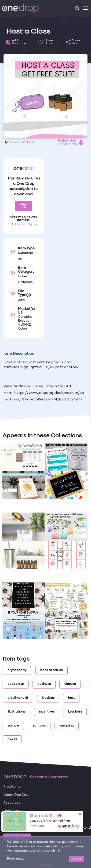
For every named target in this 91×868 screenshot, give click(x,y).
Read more (16, 859)
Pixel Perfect (23, 142)
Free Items (12, 787)
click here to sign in (24, 224)
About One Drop (16, 795)
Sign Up (24, 206)
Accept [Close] (77, 859)
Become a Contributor (49, 777)
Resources (12, 803)
